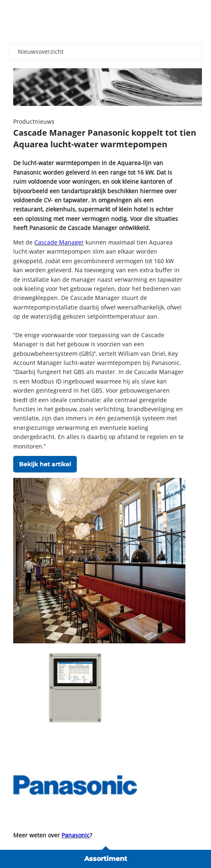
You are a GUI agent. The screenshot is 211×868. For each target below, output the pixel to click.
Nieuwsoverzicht (41, 52)
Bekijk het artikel (45, 464)
